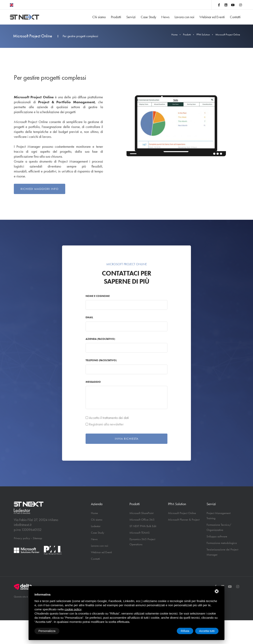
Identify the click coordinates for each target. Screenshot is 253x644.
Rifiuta (185, 631)
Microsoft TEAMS (140, 533)
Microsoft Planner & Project (184, 520)
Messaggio (93, 382)
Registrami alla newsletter (106, 424)
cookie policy (73, 609)
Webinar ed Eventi (212, 17)
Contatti (235, 17)
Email (89, 317)
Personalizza (47, 631)
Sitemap (37, 538)
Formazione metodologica (222, 543)
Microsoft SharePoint (141, 513)
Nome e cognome (98, 296)
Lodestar (96, 526)
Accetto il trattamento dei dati (109, 418)
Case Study (148, 17)
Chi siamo (99, 17)
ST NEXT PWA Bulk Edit (143, 526)
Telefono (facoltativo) (101, 360)
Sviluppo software (217, 536)
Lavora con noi (184, 17)
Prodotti (116, 17)
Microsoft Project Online (182, 513)
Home (174, 35)
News (165, 17)
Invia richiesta (127, 439)
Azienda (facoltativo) (100, 339)
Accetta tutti (207, 631)
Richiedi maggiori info (40, 189)
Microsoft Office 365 (142, 520)
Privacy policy (22, 538)
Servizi (131, 17)
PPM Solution (203, 35)
